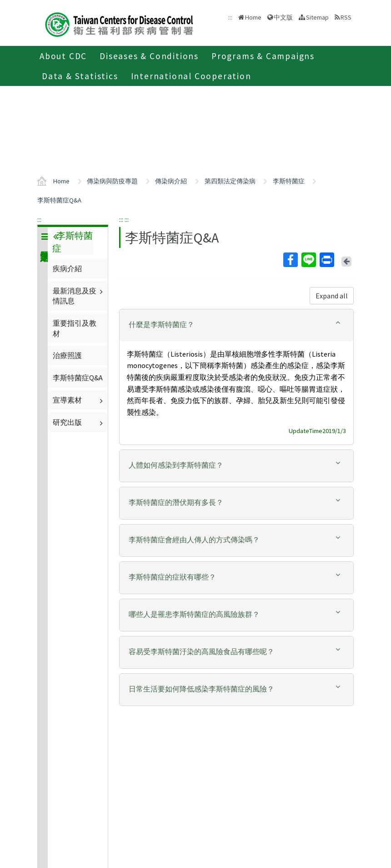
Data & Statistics (80, 76)
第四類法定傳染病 (230, 181)
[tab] (236, 325)
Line (308, 260)
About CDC (63, 56)
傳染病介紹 (171, 181)
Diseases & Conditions (149, 56)
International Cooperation (191, 76)
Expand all (332, 296)
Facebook (290, 260)
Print (326, 260)
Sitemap (317, 17)
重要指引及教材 (75, 328)
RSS (346, 17)
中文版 (283, 17)
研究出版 (79, 422)
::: (39, 219)
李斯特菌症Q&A (59, 200)
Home (253, 17)
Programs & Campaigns (263, 56)
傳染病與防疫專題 (112, 181)
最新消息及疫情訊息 (79, 296)
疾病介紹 (67, 268)
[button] (236, 325)
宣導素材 (79, 400)
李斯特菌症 (289, 181)
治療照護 (67, 355)
